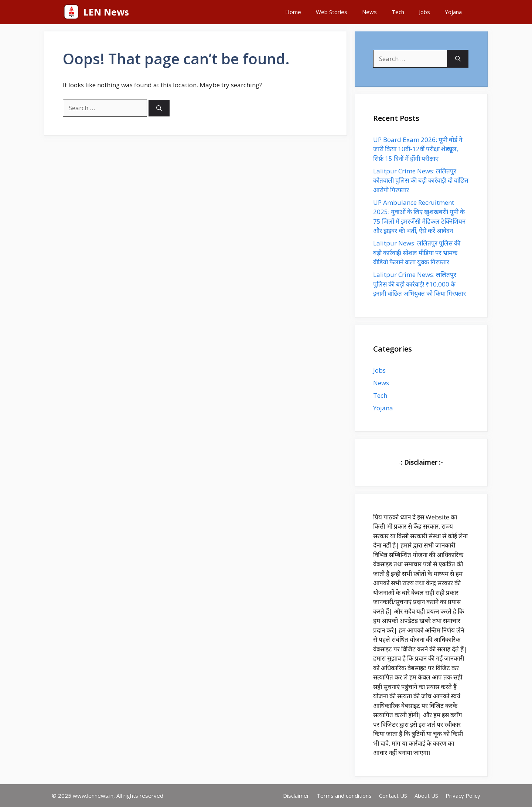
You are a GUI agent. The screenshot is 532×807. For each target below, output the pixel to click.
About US (426, 796)
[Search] (159, 108)
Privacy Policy (463, 796)
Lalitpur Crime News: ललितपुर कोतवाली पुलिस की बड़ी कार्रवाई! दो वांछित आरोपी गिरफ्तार (421, 180)
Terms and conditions (344, 796)
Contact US (393, 796)
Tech (398, 12)
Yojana (453, 12)
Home (293, 12)
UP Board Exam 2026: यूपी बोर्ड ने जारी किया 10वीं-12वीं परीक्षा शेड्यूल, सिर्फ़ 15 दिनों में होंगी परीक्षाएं (418, 149)
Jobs (424, 12)
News (369, 12)
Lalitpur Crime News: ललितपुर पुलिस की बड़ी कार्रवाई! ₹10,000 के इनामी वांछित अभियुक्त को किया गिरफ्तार (420, 284)
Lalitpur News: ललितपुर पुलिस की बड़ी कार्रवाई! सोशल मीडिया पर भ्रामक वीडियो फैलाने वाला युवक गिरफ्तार (417, 252)
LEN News (106, 12)
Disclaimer (296, 796)
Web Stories (332, 12)
